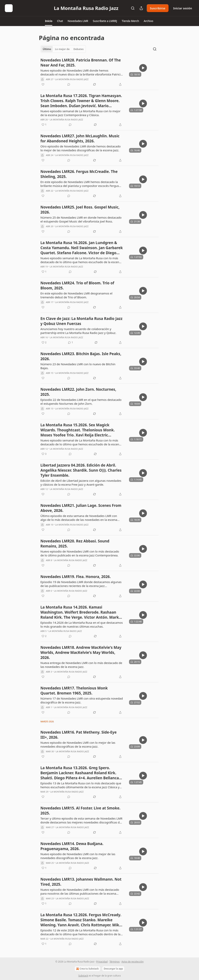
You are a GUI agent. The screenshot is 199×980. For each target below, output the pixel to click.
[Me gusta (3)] (44, 454)
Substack (83, 976)
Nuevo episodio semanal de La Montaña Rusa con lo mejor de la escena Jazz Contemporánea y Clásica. (80, 113)
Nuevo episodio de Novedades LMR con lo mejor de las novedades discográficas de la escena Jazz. (78, 744)
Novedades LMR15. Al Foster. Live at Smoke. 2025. (80, 811)
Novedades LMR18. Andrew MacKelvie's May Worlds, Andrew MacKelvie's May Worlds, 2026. (81, 652)
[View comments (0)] (69, 84)
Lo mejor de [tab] (62, 49)
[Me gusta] (43, 84)
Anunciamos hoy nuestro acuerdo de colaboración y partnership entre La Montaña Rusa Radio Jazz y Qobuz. (78, 331)
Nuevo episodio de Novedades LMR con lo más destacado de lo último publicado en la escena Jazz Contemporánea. (80, 553)
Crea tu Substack (87, 969)
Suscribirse (158, 8)
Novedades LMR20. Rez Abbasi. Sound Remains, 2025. (75, 544)
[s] (143, 68)
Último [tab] (47, 49)
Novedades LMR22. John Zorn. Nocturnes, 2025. (78, 392)
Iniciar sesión (183, 8)
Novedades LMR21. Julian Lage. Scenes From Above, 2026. (81, 508)
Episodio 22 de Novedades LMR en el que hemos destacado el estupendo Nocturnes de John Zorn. (81, 402)
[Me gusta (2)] (44, 342)
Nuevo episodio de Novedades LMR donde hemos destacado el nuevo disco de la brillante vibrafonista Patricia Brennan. (81, 72)
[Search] (133, 8)
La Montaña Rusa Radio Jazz (72, 79)
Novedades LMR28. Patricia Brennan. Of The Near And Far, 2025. (81, 63)
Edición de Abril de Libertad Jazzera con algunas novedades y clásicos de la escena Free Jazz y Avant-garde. (81, 483)
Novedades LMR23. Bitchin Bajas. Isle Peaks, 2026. (81, 356)
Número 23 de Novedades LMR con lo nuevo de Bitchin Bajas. (78, 366)
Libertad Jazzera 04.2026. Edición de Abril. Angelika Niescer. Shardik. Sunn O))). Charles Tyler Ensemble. (81, 470)
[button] (49, 21)
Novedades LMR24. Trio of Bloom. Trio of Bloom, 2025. (77, 286)
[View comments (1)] (70, 342)
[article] (99, 72)
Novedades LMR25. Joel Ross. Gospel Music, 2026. (80, 210)
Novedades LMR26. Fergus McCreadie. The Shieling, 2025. (79, 174)
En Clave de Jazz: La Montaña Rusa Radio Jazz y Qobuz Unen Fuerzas (81, 321)
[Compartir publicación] (141, 8)
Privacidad (102, 962)
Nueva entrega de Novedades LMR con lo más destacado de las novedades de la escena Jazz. (81, 665)
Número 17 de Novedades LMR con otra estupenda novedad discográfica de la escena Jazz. (82, 700)
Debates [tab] (79, 49)
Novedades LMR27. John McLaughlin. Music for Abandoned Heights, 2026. (80, 138)
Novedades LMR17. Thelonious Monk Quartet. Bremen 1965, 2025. (74, 691)
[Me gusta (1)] (44, 125)
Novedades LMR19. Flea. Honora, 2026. (76, 577)
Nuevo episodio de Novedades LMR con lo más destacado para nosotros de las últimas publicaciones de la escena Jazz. (80, 892)
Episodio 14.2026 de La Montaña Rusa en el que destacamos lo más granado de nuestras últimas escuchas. (82, 624)
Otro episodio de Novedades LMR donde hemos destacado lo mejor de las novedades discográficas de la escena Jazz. (81, 148)
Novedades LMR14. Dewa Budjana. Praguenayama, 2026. (72, 846)
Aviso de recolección (133, 962)
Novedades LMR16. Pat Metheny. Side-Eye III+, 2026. (79, 735)
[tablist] (63, 49)
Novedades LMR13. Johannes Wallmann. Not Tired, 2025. (81, 882)
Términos (114, 962)
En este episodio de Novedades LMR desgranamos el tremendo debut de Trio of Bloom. (76, 295)
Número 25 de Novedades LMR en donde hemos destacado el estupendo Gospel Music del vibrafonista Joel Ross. (81, 219)
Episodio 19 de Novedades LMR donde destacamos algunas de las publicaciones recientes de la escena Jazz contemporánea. (81, 584)
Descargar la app (113, 969)
